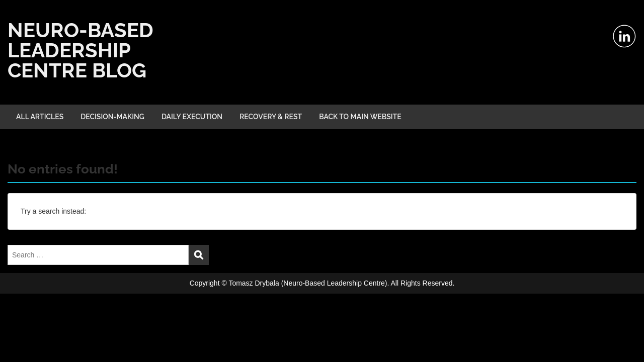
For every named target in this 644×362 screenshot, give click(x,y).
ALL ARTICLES (40, 117)
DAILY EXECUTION (192, 117)
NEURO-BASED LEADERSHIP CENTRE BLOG (80, 50)
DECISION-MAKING (112, 117)
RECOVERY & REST (271, 117)
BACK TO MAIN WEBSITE (360, 117)
